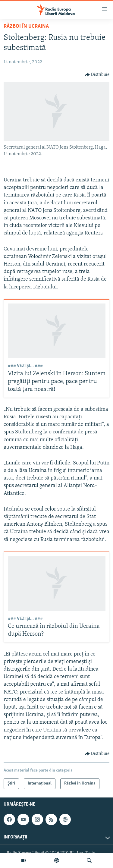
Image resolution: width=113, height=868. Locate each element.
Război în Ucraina (26, 26)
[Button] (97, 75)
